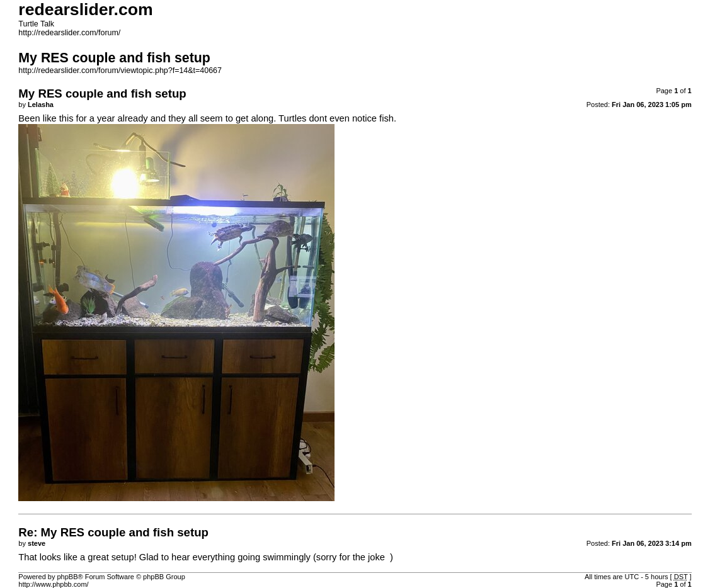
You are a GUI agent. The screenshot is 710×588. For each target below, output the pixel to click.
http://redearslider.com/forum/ (69, 33)
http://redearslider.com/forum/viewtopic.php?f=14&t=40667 (120, 71)
